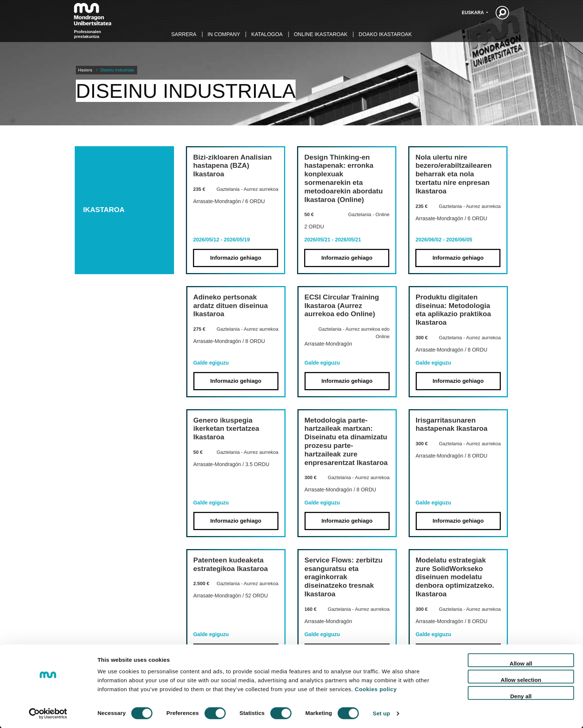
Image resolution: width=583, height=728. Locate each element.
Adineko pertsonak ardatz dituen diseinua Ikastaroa (231, 306)
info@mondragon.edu (190, 717)
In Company (224, 34)
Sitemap (497, 694)
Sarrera (184, 34)
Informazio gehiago (236, 258)
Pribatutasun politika (349, 694)
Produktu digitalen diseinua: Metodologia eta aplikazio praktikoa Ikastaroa (453, 310)
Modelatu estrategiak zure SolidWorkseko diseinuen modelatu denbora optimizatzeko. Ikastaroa (455, 577)
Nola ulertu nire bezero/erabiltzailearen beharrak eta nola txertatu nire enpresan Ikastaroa (453, 174)
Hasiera (85, 70)
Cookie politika (410, 694)
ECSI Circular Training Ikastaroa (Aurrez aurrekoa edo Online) (342, 306)
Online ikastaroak (321, 34)
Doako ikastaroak (385, 34)
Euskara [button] (473, 13)
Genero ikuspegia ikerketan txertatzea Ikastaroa (226, 429)
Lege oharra (458, 694)
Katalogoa (267, 34)
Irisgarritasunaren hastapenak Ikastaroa (452, 424)
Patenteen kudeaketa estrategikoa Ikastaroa (231, 564)
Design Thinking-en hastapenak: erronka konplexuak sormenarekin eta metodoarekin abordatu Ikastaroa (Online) (343, 178)
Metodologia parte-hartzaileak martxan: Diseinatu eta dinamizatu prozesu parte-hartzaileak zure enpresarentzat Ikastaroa (346, 441)
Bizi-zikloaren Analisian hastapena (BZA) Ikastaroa (232, 166)
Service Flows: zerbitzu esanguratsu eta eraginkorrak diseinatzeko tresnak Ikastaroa (344, 577)
